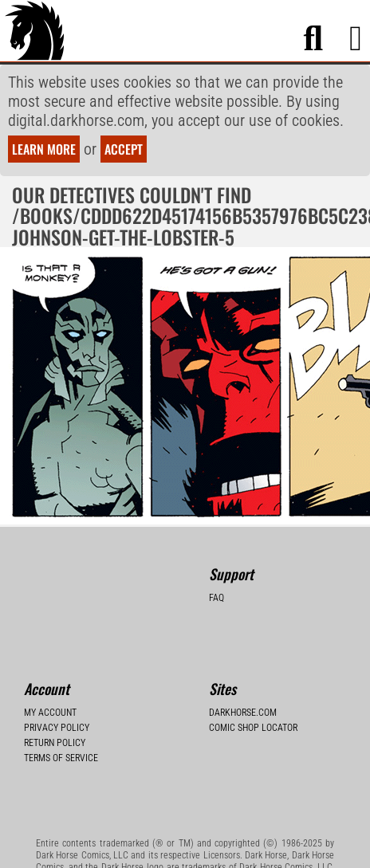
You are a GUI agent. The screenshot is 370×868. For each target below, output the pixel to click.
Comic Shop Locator (253, 728)
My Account (50, 713)
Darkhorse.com (243, 713)
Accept (124, 149)
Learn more (44, 149)
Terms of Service (61, 758)
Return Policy (55, 743)
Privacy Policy (57, 728)
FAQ (216, 598)
